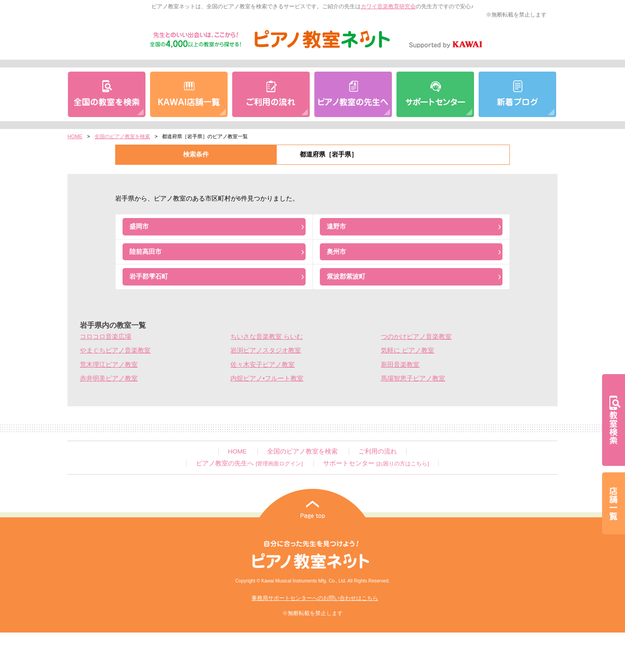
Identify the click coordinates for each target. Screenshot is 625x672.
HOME (75, 136)
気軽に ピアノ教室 (407, 350)
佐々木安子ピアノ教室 (262, 365)
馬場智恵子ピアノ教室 (413, 378)
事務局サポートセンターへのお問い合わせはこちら (315, 598)
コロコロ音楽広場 (106, 337)
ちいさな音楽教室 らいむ (267, 337)
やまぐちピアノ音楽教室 (115, 350)
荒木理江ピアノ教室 (109, 365)
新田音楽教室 (400, 365)
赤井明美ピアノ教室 (109, 378)
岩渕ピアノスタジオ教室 (266, 350)
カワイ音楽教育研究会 (388, 6)
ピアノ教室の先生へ (249, 463)
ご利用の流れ (378, 451)
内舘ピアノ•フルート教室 (267, 378)
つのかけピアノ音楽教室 (416, 337)
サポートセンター (376, 463)
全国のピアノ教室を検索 (122, 136)
